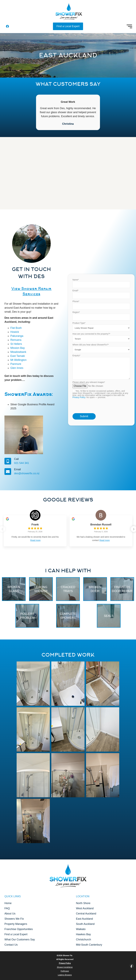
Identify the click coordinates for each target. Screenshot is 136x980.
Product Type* (101, 352)
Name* (101, 309)
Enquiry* (101, 393)
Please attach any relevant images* (101, 424)
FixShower (65, 971)
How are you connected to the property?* (101, 363)
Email (7, 469)
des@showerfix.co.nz (17, 473)
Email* (101, 320)
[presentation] (95, 431)
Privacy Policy (79, 423)
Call (6, 459)
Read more (35, 540)
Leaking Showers (65, 975)
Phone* (101, 331)
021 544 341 (12, 463)
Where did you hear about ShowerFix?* (101, 374)
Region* (101, 342)
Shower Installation (65, 967)
